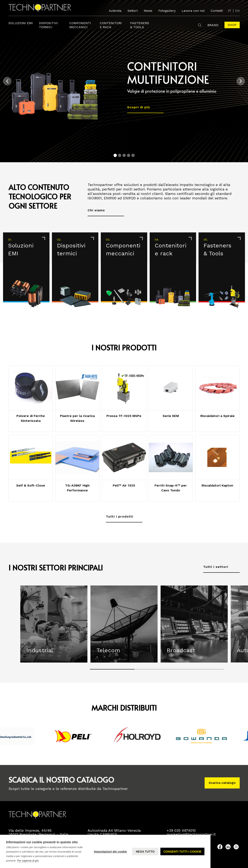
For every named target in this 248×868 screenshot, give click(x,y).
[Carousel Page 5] (133, 155)
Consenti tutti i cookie (182, 852)
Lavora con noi (193, 11)
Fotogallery (167, 11)
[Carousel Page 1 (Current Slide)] (115, 155)
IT (230, 11)
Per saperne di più (28, 861)
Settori (133, 11)
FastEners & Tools (140, 25)
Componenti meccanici (80, 25)
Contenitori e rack (111, 25)
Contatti (217, 11)
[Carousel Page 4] (129, 155)
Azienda (115, 11)
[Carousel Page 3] (124, 155)
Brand (213, 25)
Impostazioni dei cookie (110, 852)
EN (237, 11)
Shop (232, 25)
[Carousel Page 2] (120, 155)
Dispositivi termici (48, 25)
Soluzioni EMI (21, 23)
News (148, 11)
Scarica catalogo (222, 783)
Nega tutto (145, 852)
